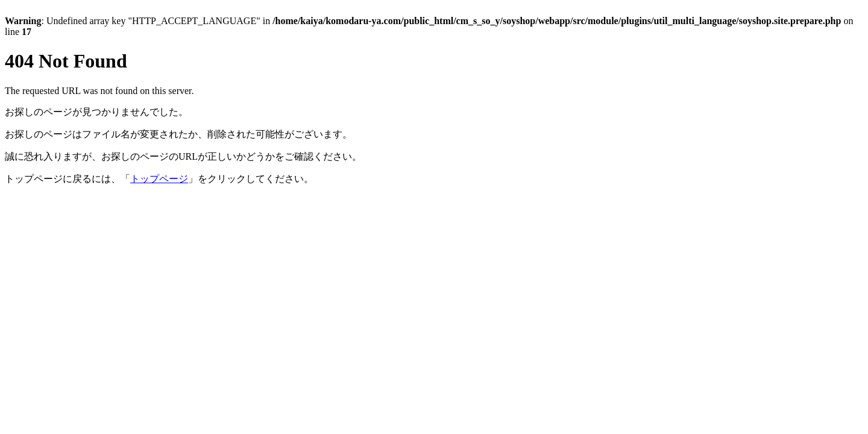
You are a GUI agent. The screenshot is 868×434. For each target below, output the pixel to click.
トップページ (159, 179)
